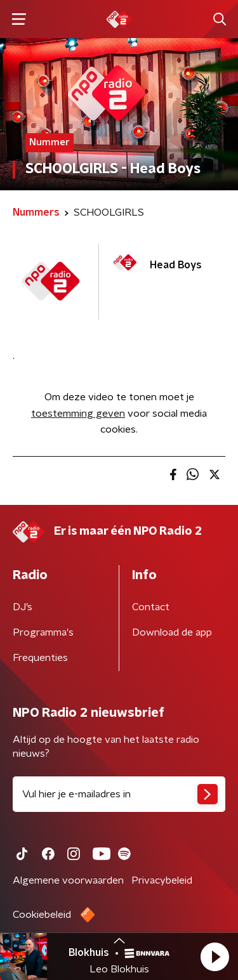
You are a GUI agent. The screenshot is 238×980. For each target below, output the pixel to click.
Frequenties (40, 658)
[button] (215, 957)
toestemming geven (78, 414)
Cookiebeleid (42, 915)
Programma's (43, 632)
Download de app (172, 632)
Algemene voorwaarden (68, 880)
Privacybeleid (162, 880)
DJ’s (23, 607)
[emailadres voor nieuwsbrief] (119, 794)
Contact (151, 607)
